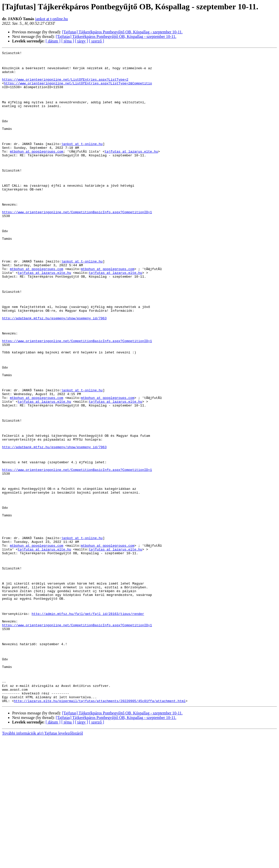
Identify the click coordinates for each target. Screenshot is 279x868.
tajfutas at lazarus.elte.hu (131, 172)
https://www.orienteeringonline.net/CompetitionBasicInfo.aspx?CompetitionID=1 (77, 245)
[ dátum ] (53, 41)
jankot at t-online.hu (51, 19)
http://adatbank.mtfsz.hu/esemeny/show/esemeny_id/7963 (54, 372)
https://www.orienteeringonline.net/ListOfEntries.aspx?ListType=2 (65, 85)
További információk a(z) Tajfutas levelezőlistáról (42, 864)
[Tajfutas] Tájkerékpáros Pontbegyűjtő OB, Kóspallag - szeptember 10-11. (122, 32)
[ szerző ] (97, 41)
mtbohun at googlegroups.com (37, 172)
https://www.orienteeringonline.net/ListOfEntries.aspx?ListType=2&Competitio (78, 90)
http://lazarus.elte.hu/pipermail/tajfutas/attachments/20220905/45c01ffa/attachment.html (100, 831)
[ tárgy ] (82, 41)
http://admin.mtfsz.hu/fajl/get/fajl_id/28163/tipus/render (88, 727)
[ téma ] (68, 41)
